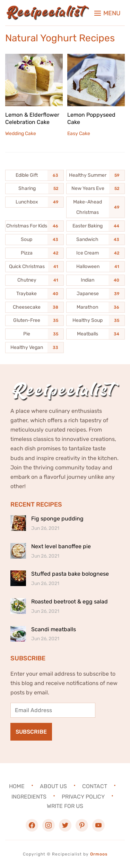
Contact (95, 786)
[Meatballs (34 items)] (96, 334)
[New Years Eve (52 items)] (96, 189)
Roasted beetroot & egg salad (70, 602)
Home (17, 786)
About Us (53, 786)
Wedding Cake (21, 133)
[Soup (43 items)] (34, 240)
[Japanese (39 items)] (96, 294)
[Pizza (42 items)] (34, 253)
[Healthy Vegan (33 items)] (34, 348)
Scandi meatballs (54, 629)
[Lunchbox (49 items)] (34, 202)
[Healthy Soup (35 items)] (96, 320)
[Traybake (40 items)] (34, 294)
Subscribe (31, 732)
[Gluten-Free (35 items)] (34, 320)
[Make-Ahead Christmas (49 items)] (96, 207)
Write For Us (65, 806)
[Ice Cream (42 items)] (96, 253)
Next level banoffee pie (61, 546)
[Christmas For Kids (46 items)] (34, 226)
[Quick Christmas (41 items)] (34, 267)
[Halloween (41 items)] (96, 267)
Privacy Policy (83, 796)
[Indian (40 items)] (96, 280)
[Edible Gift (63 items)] (34, 175)
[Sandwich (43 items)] (96, 240)
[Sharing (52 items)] (34, 189)
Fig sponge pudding (57, 519)
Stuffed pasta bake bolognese (70, 574)
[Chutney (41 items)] (34, 280)
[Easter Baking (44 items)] (96, 226)
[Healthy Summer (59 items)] (96, 175)
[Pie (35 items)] (34, 334)
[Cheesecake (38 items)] (34, 307)
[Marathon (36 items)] (96, 307)
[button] (107, 13)
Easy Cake (79, 133)
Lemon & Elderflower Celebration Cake (32, 118)
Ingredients (29, 796)
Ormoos (99, 854)
